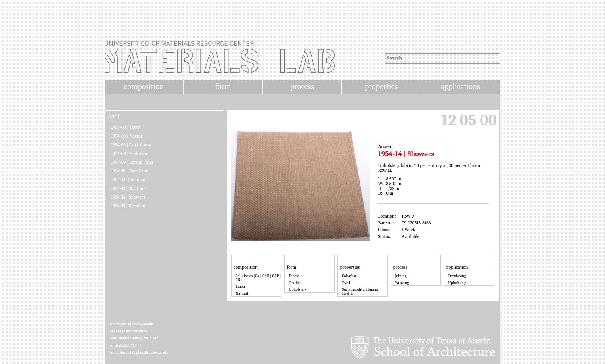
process (302, 87)
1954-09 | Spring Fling (132, 162)
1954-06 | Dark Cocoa (131, 145)
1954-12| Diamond (128, 180)
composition (144, 87)
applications (460, 87)
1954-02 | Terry (125, 127)
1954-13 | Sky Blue (128, 188)
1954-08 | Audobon (129, 153)
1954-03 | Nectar (127, 136)
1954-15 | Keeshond (129, 206)
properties (381, 87)
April (114, 117)
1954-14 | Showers (128, 197)
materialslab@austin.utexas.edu (141, 352)
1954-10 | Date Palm (130, 171)
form (223, 87)
